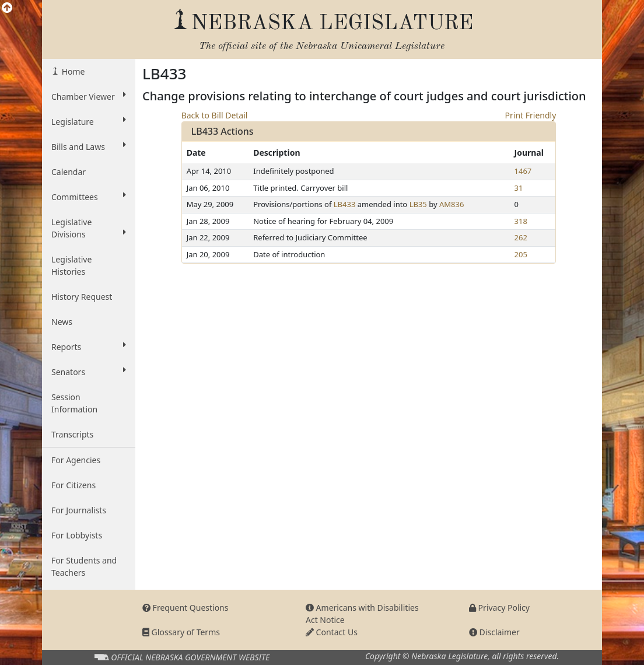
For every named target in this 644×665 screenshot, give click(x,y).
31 (519, 188)
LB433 (345, 204)
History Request (82, 297)
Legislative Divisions (89, 228)
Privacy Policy (499, 608)
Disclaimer (494, 632)
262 (521, 237)
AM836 (452, 204)
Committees (89, 197)
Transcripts (72, 434)
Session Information (74, 403)
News (62, 322)
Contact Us (332, 632)
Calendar (69, 172)
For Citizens (73, 485)
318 (521, 221)
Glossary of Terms (181, 632)
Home (72, 71)
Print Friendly (531, 115)
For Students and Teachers (84, 566)
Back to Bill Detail (215, 115)
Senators (89, 372)
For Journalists (79, 510)
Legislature (89, 121)
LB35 (418, 204)
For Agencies (76, 460)
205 (521, 254)
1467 (523, 171)
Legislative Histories (71, 265)
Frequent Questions (185, 608)
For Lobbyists (77, 535)
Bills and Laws (89, 146)
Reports (89, 346)
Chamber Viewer (89, 96)
